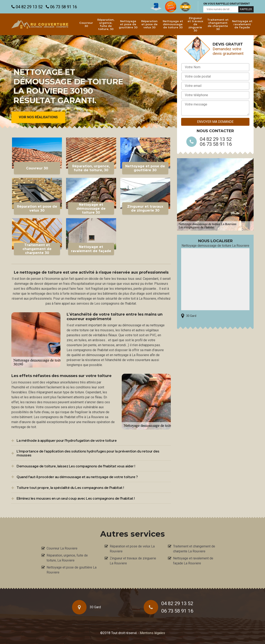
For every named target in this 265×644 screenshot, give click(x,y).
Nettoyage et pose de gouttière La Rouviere (72, 570)
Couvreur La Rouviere (62, 548)
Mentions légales (152, 633)
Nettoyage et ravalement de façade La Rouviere (193, 561)
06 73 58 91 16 (61, 7)
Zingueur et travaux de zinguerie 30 (195, 24)
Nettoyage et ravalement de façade (242, 24)
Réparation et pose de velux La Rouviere (132, 549)
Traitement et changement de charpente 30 (218, 24)
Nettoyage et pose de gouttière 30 (128, 24)
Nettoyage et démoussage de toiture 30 (173, 24)
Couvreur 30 (86, 24)
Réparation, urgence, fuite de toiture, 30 (106, 24)
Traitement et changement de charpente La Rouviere (194, 549)
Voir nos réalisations (38, 117)
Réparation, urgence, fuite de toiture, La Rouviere (67, 558)
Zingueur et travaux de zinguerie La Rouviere (133, 561)
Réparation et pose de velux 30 (149, 24)
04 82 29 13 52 (27, 7)
